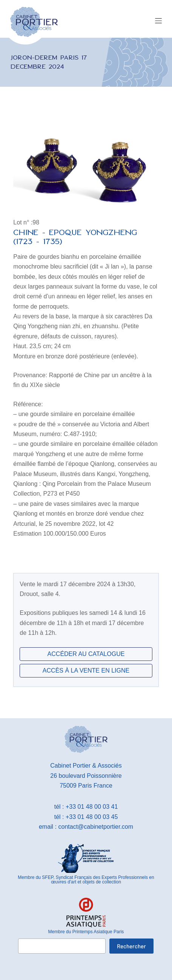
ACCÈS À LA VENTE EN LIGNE (86, 670)
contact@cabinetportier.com (96, 827)
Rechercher (131, 946)
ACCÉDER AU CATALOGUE (86, 654)
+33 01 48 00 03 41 (92, 807)
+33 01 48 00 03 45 (92, 817)
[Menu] (158, 21)
